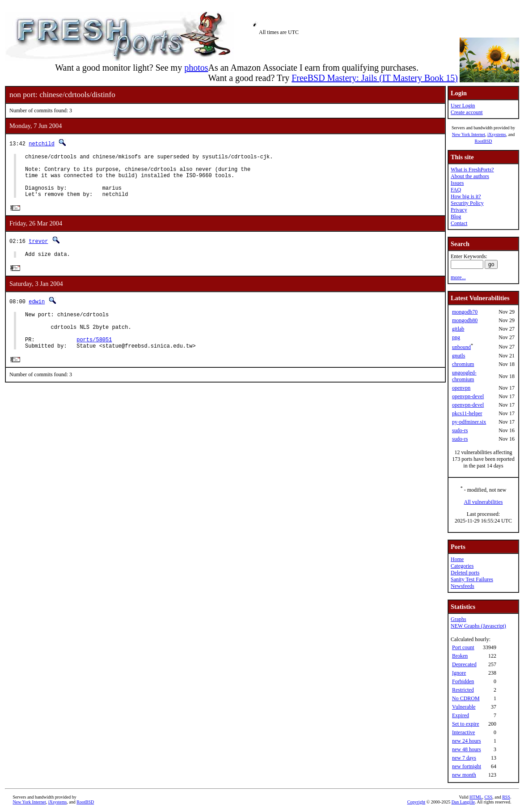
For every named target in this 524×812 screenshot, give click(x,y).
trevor (38, 251)
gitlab (458, 329)
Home (457, 559)
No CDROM (466, 698)
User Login (463, 106)
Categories (462, 566)
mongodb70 (465, 312)
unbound (461, 347)
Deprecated (464, 664)
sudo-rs (460, 430)
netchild (42, 143)
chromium (463, 364)
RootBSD (484, 141)
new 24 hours (467, 741)
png (456, 337)
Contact (459, 223)
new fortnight (467, 766)
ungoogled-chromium (464, 376)
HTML (476, 797)
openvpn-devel (468, 396)
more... (458, 277)
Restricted (463, 690)
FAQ (456, 190)
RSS (506, 797)
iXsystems (497, 134)
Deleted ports (465, 573)
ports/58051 (94, 357)
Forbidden (463, 681)
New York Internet (469, 134)
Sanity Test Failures (472, 579)
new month (464, 775)
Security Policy (467, 203)
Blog (456, 217)
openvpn (461, 388)
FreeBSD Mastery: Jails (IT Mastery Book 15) (375, 78)
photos (196, 68)
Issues (457, 183)
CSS (488, 797)
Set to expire (466, 724)
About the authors (470, 176)
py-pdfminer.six (469, 422)
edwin (37, 312)
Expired (461, 715)
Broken (460, 656)
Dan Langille (463, 802)
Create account (467, 112)
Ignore (459, 673)
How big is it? (466, 196)
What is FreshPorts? (472, 170)
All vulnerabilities (484, 502)
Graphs (458, 619)
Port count (463, 647)
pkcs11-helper (467, 413)
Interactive (463, 732)
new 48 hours (467, 749)
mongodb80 (465, 320)
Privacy (459, 210)
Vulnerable (464, 707)
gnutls (458, 356)
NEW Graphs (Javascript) (478, 626)
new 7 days (464, 758)
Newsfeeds (463, 586)
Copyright (416, 802)
